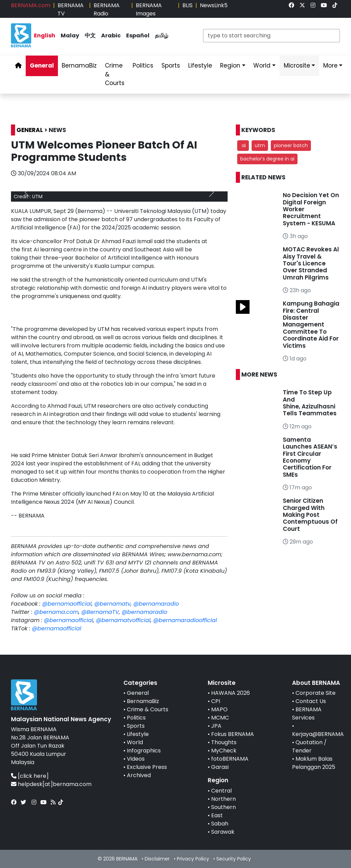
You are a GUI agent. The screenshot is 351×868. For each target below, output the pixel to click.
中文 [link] (90, 35)
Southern (223, 807)
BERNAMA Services (307, 714)
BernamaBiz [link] (79, 66)
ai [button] (243, 145)
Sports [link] (171, 66)
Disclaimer (157, 859)
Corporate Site (316, 693)
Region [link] (230, 66)
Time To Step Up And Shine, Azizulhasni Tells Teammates (310, 403)
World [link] (262, 66)
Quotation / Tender (309, 746)
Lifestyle (138, 734)
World (135, 742)
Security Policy (234, 859)
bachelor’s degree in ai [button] (267, 159)
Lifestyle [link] (200, 66)
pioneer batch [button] (291, 145)
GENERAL (30, 130)
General (138, 693)
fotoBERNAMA (230, 759)
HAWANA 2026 (231, 693)
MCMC (220, 718)
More (330, 66)
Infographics (144, 751)
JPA (216, 726)
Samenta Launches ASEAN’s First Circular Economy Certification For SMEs (310, 457)
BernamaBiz (143, 701)
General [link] (42, 66)
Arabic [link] (111, 35)
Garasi (220, 767)
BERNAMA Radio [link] (107, 9)
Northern (223, 799)
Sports (136, 726)
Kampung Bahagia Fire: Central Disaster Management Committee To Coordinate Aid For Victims (311, 324)
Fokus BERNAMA (233, 734)
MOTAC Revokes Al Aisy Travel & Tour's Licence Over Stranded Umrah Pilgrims (311, 263)
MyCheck (224, 751)
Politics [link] (143, 66)
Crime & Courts (148, 709)
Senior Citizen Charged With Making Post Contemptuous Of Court (310, 515)
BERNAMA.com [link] (31, 5)
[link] (291, 5)
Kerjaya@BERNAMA (318, 734)
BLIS (187, 5)
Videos (136, 759)
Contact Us (311, 701)
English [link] (45, 35)
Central (221, 791)
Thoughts (224, 742)
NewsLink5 (214, 5)
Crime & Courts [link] (115, 74)
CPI (216, 701)
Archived (139, 775)
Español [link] (138, 35)
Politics (136, 718)
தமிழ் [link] (162, 35)
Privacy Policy (193, 859)
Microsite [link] (297, 66)
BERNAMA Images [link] (149, 9)
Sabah (220, 824)
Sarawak (223, 832)
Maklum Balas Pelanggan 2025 (314, 763)
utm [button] (260, 145)
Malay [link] (70, 35)
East (217, 815)
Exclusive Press (147, 767)
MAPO (219, 709)
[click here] (33, 776)
